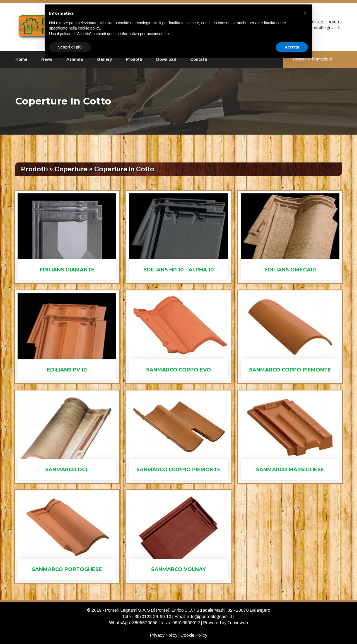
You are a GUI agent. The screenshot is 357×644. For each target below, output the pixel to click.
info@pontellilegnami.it (320, 28)
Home (21, 59)
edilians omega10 (290, 270)
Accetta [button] (292, 47)
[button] (305, 13)
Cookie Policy (194, 635)
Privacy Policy (164, 635)
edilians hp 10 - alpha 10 (179, 270)
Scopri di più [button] (70, 47)
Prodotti (34, 169)
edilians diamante (67, 270)
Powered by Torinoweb (225, 623)
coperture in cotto (124, 169)
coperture (71, 169)
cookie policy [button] (89, 28)
